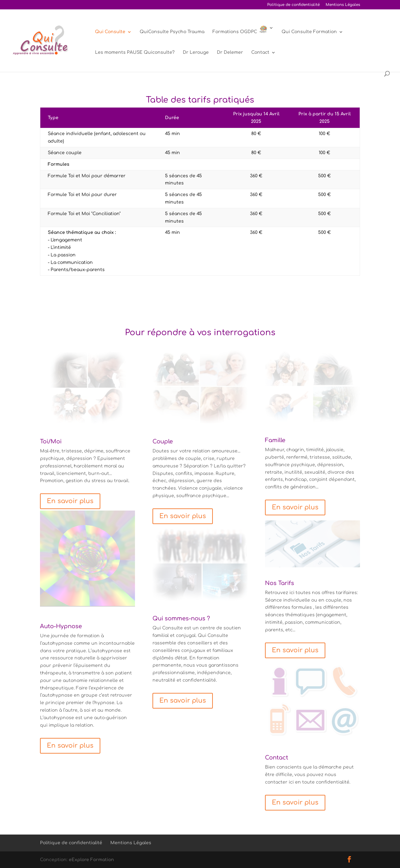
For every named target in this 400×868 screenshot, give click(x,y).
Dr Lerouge (196, 53)
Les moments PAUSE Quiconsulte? (135, 53)
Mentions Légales (343, 5)
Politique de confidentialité (293, 5)
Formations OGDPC (240, 30)
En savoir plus (70, 501)
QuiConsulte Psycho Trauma (172, 32)
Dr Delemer (230, 53)
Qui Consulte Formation (309, 32)
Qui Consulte (110, 32)
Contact (260, 53)
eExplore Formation (91, 860)
